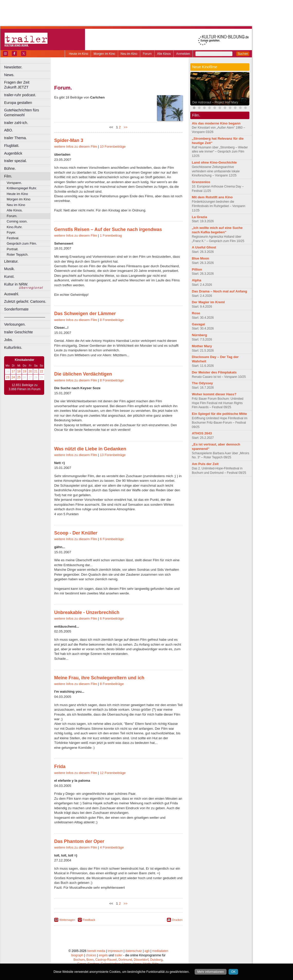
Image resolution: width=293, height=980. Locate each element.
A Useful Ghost (204, 247)
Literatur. (11, 261)
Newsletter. (13, 67)
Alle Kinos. (15, 210)
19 (25, 371)
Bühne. (10, 168)
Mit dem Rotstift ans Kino (212, 197)
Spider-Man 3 (69, 140)
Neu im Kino (129, 54)
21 (36, 371)
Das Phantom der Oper (79, 841)
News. (9, 75)
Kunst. (9, 277)
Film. (8, 176)
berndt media (96, 951)
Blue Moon (200, 258)
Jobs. (8, 340)
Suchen (243, 54)
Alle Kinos (164, 54)
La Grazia (199, 217)
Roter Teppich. (18, 255)
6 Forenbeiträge (112, 539)
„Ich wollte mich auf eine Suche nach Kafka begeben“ (217, 230)
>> (125, 127)
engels (103, 955)
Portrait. (13, 249)
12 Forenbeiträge (113, 773)
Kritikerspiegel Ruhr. (22, 188)
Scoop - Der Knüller (76, 533)
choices (91, 955)
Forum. (12, 216)
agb (147, 951)
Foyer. (11, 232)
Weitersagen (67, 920)
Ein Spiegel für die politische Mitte (219, 414)
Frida (60, 767)
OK (233, 972)
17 (13, 371)
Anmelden (183, 54)
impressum (115, 951)
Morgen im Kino (104, 54)
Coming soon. (17, 221)
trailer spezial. (16, 161)
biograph (77, 955)
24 (13, 377)
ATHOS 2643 (202, 433)
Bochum (79, 960)
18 (19, 371)
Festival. (13, 238)
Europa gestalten (18, 103)
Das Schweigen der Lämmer (85, 314)
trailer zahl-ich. (16, 123)
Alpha (197, 280)
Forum (147, 54)
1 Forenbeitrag (111, 235)
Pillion (197, 269)
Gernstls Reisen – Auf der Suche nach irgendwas (108, 229)
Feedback (89, 920)
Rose (196, 313)
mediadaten (160, 951)
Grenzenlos (201, 182)
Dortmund (125, 960)
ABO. (8, 130)
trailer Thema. (16, 138)
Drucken (177, 920)
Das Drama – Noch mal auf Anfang (219, 291)
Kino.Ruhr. (15, 227)
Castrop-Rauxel (106, 960)
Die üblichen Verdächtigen (83, 374)
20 (30, 371)
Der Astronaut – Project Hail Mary (215, 102)
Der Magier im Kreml (208, 302)
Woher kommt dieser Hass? (214, 394)
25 (19, 377)
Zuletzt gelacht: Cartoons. (25, 301)
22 (41, 371)
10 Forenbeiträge (113, 146)
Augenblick (13, 153)
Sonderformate (16, 309)
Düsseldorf (141, 960)
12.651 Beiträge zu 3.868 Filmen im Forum (25, 387)
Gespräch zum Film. (22, 243)
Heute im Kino (78, 54)
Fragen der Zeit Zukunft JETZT (28, 85)
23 (8, 377)
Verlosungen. (15, 324)
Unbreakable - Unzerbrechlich (87, 612)
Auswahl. (12, 294)
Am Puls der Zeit (205, 464)
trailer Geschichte (18, 332)
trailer (118, 955)
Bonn (90, 960)
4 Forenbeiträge (112, 847)
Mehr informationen (210, 972)
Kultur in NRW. (16, 284)
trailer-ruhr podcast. (20, 95)
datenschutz (134, 951)
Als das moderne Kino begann (216, 123)
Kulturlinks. (13, 348)
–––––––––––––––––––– (25, 317)
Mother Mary (202, 346)
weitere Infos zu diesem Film (76, 146)
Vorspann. (14, 183)
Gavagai (198, 324)
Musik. (10, 269)
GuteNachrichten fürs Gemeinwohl (22, 113)
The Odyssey (202, 383)
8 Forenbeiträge (112, 320)
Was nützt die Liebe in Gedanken (90, 449)
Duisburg (156, 960)
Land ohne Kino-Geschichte (214, 162)
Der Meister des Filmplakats (214, 372)
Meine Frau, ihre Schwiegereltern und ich (99, 678)
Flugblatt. (12, 146)
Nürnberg (199, 335)
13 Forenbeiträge (113, 455)
